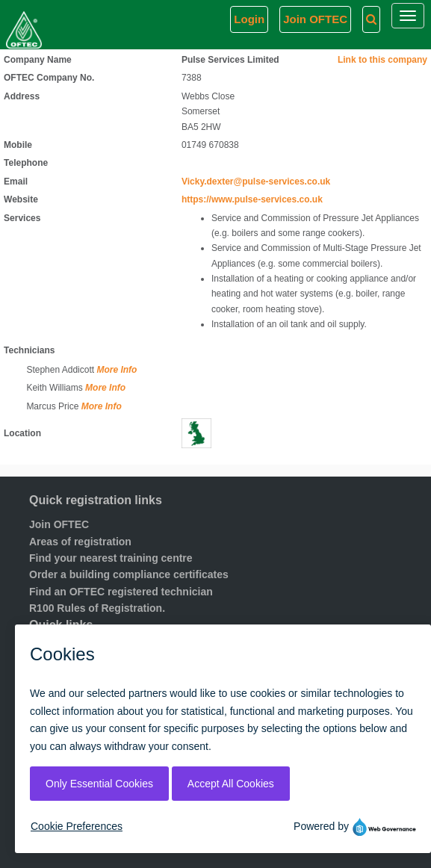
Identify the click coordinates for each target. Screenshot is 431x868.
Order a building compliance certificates (129, 574)
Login (249, 19)
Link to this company (382, 60)
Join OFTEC (59, 524)
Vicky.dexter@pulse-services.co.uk (256, 182)
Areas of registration (80, 542)
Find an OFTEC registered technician (121, 592)
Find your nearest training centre (111, 558)
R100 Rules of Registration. (97, 608)
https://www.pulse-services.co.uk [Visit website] (252, 199)
